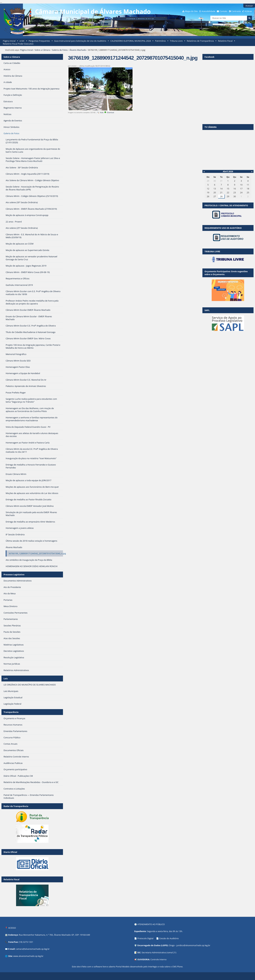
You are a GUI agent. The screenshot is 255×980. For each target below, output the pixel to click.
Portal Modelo (123, 967)
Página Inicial (9, 41)
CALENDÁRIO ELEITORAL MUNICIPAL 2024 (131, 41)
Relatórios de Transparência (200, 41)
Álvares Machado (78, 50)
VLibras (248, 11)
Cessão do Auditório (169, 938)
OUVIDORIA (143, 959)
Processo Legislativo (14, 574)
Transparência (11, 712)
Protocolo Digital (145, 938)
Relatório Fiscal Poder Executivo (18, 44)
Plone (180, 967)
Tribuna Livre (176, 41)
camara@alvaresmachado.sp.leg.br (33, 949)
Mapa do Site (191, 11)
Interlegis (153, 967)
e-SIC (22, 41)
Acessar (249, 6)
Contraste (236, 11)
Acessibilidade (208, 11)
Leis (6, 678)
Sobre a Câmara (42, 50)
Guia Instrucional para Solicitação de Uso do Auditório (80, 41)
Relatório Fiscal (225, 41)
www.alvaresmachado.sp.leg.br (28, 956)
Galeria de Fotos (60, 50)
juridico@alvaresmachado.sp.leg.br (193, 945)
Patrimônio (160, 41)
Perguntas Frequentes (39, 41)
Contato (224, 11)
